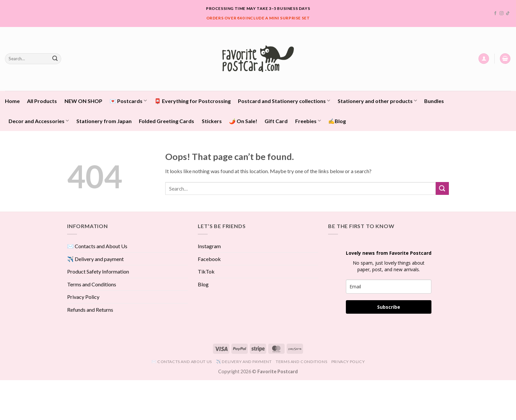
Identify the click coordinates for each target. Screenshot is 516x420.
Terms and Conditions (92, 284)
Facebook (209, 259)
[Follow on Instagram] (502, 13)
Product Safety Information (98, 271)
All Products (42, 101)
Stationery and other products (377, 101)
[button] (484, 59)
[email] (389, 287)
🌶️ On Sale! (243, 121)
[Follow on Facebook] (495, 13)
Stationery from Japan (104, 121)
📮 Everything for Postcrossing (193, 101)
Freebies (308, 121)
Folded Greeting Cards (167, 121)
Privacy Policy (83, 297)
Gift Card (276, 121)
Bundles (434, 101)
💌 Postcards (128, 101)
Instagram (209, 246)
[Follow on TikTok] (508, 13)
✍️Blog (337, 121)
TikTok (206, 271)
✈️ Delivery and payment (95, 259)
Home (12, 101)
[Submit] (55, 59)
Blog (203, 284)
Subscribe (389, 307)
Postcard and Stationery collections (284, 101)
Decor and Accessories (39, 121)
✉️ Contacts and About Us (97, 246)
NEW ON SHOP (83, 101)
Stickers (212, 121)
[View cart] (505, 59)
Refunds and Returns (90, 310)
